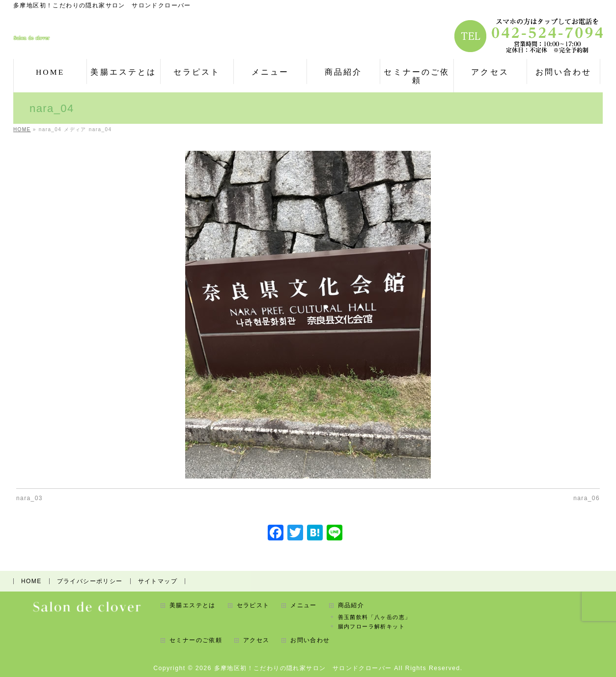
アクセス (256, 639)
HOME (31, 580)
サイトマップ (158, 580)
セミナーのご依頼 (196, 639)
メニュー (304, 605)
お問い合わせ (310, 639)
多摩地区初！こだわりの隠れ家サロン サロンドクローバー (303, 667)
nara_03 (29, 498)
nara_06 (587, 498)
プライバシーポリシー (90, 580)
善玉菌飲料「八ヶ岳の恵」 (375, 616)
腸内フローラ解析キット (371, 625)
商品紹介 (351, 605)
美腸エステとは (193, 605)
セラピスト (253, 605)
